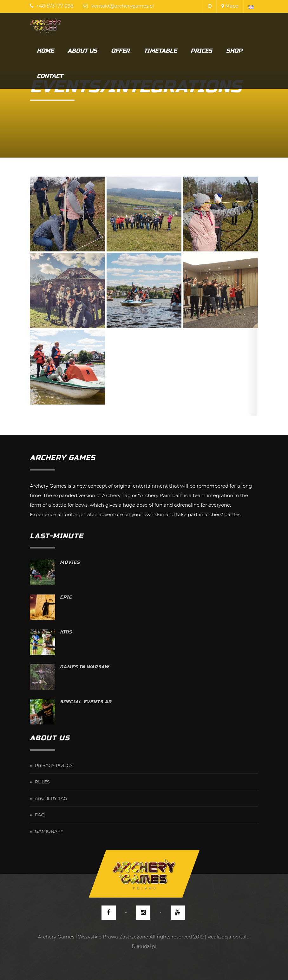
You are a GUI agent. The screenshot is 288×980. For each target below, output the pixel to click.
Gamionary (49, 832)
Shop (234, 51)
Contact (50, 76)
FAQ (40, 815)
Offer (120, 51)
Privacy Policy (54, 766)
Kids (66, 632)
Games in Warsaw (85, 667)
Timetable (160, 51)
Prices (201, 51)
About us (82, 51)
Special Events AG (86, 702)
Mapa (230, 6)
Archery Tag (51, 799)
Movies (70, 562)
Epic (66, 597)
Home (45, 51)
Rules (42, 782)
